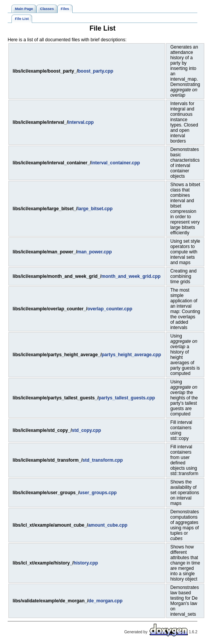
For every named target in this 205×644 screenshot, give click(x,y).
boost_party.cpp (96, 71)
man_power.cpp (95, 252)
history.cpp (86, 563)
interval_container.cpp (115, 163)
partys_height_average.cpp (131, 355)
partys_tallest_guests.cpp (127, 398)
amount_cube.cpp (108, 525)
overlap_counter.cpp (110, 309)
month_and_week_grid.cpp (131, 276)
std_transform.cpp (103, 460)
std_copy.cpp (86, 430)
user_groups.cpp (98, 493)
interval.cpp (81, 122)
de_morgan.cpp (105, 601)
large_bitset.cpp (95, 209)
